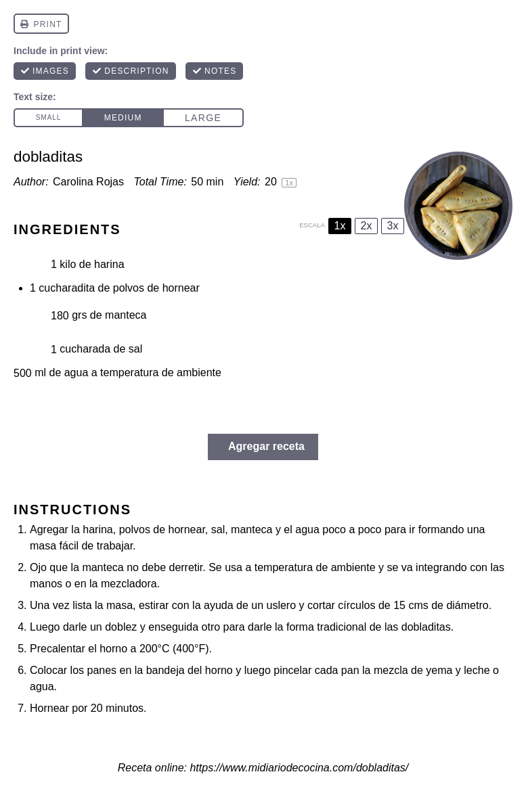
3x (393, 226)
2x (367, 226)
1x (340, 226)
